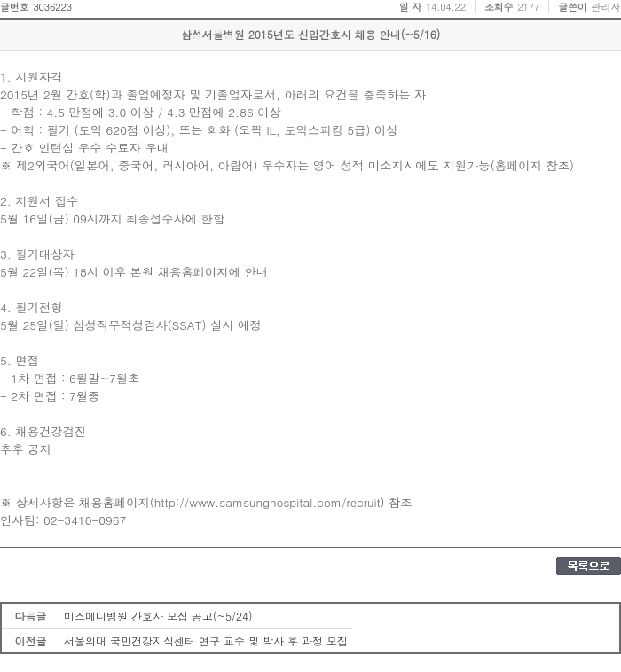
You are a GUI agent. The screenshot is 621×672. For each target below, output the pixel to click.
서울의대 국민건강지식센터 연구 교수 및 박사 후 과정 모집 (206, 641)
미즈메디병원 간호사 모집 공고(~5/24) (158, 616)
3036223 (52, 7)
